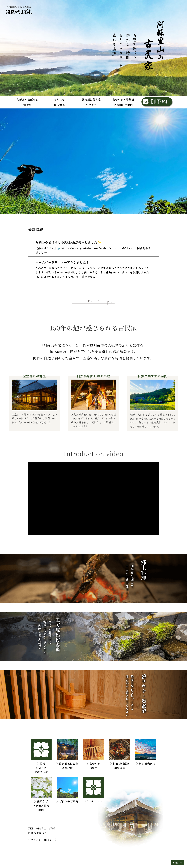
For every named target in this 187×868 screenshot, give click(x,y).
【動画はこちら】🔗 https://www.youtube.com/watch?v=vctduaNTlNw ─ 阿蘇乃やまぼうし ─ (93, 250)
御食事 (27, 105)
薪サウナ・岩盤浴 (123, 100)
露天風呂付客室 (91, 100)
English (178, 863)
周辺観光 (59, 105)
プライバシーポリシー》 (43, 840)
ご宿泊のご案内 (123, 105)
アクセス (91, 105)
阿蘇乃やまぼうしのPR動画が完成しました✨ (68, 242)
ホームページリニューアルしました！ (62, 262)
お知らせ (59, 100)
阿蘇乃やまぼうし (27, 100)
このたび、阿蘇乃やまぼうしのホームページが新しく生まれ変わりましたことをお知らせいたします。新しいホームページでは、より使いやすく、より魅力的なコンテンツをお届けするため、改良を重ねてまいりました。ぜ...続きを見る (92, 272)
